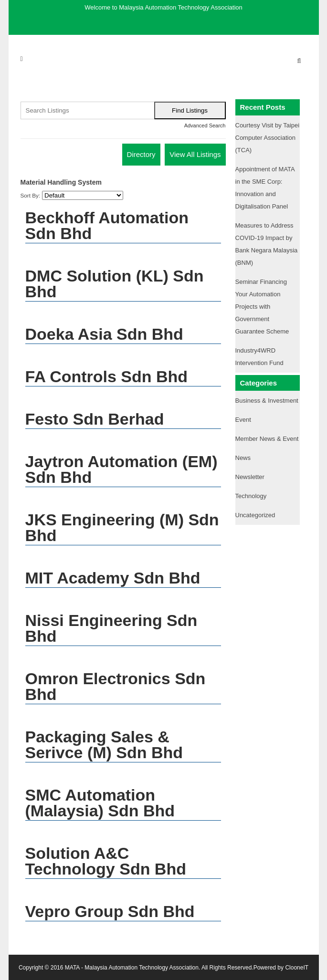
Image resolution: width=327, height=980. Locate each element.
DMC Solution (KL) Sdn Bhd (115, 284)
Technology (251, 496)
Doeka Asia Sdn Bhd (104, 334)
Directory (141, 154)
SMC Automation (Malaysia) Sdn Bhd (100, 803)
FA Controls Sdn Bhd (107, 376)
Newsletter (250, 477)
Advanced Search (205, 125)
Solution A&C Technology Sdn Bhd (106, 861)
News (243, 458)
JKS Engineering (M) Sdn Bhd (122, 527)
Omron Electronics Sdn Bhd (116, 686)
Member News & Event (267, 439)
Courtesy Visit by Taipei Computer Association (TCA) (268, 138)
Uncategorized (255, 515)
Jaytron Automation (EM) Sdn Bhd (121, 469)
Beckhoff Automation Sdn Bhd (107, 225)
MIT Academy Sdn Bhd (113, 578)
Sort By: (31, 195)
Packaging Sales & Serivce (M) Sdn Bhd (104, 745)
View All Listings (195, 154)
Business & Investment (267, 401)
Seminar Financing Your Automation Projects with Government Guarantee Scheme (262, 307)
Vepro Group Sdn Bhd (110, 911)
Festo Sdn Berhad (95, 419)
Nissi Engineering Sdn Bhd (111, 628)
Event (243, 420)
